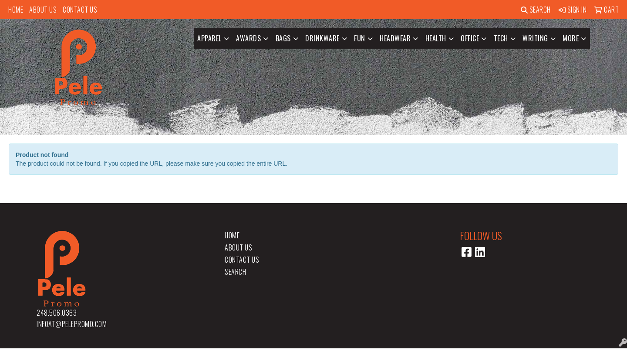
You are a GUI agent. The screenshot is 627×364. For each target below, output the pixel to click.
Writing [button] (535, 38)
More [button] (571, 38)
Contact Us (80, 10)
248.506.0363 (57, 313)
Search (536, 10)
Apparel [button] (209, 38)
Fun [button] (360, 38)
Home (16, 10)
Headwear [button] (395, 38)
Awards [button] (248, 38)
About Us (43, 10)
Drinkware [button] (322, 38)
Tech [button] (501, 38)
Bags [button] (283, 38)
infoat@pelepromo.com (72, 324)
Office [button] (470, 38)
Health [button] (436, 38)
